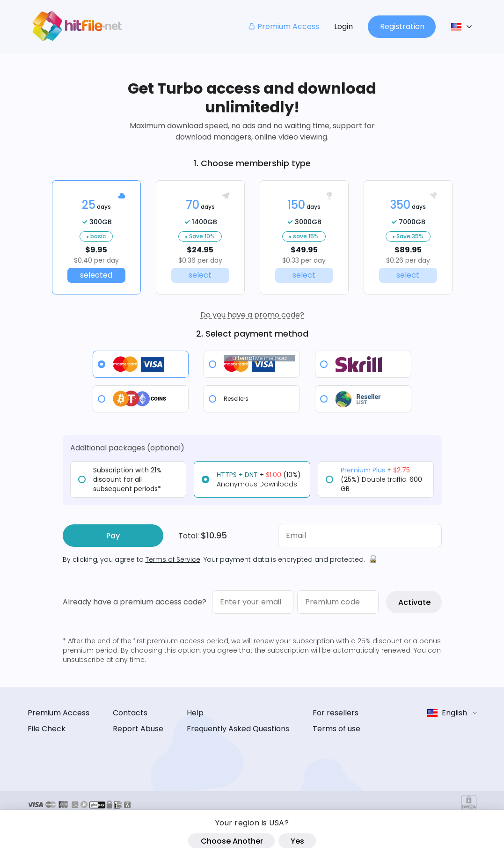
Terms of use (336, 729)
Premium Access (283, 26)
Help (195, 713)
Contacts (130, 713)
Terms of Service (173, 559)
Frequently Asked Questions (238, 729)
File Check (47, 729)
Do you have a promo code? (252, 315)
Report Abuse (138, 729)
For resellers (336, 713)
